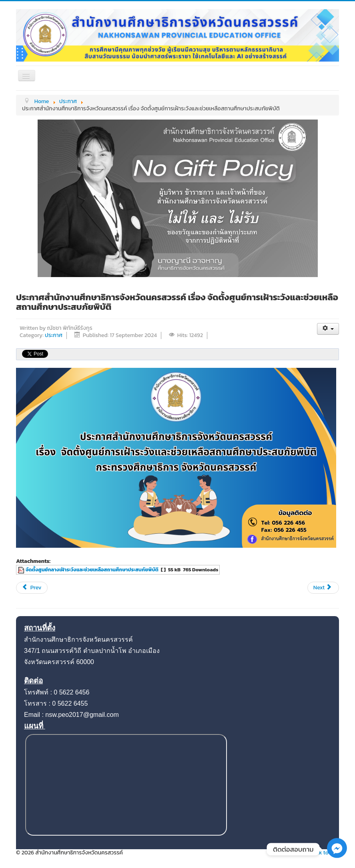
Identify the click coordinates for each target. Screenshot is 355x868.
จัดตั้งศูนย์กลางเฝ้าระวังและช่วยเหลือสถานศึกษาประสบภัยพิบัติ (92, 570)
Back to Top (324, 853)
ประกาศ (54, 335)
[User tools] (328, 329)
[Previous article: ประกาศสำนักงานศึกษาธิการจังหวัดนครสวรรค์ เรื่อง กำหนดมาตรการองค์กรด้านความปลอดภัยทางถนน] (32, 588)
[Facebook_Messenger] (337, 856)
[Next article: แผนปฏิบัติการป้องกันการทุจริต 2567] (323, 588)
